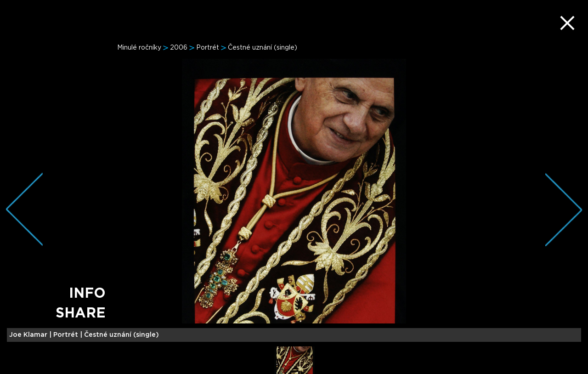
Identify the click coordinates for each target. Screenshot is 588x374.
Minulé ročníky (139, 48)
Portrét (208, 48)
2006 (179, 48)
